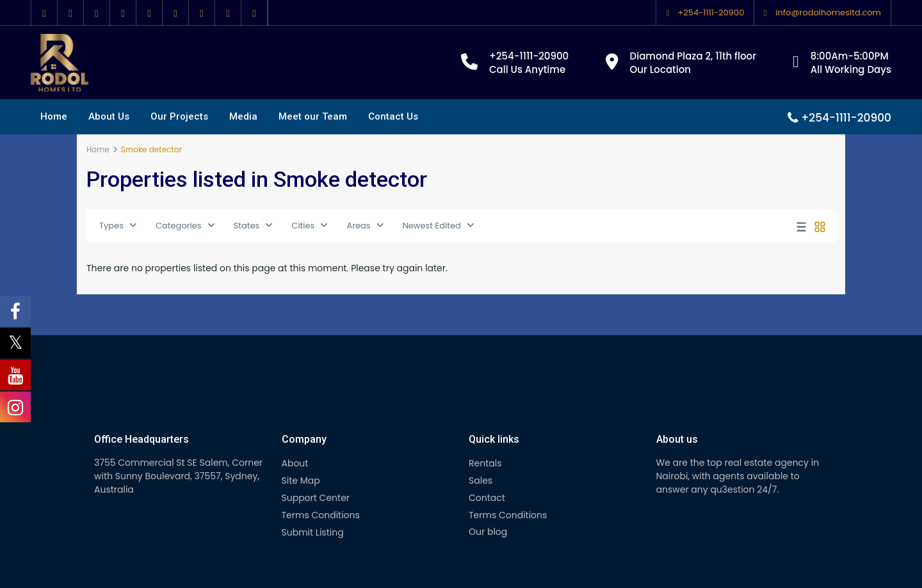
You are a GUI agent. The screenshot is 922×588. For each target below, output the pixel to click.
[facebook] (44, 13)
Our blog (488, 532)
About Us (109, 116)
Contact (487, 498)
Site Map (301, 481)
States (247, 226)
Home (54, 116)
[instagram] (228, 13)
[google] (97, 13)
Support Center (316, 498)
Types (111, 226)
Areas (358, 226)
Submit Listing (313, 532)
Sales (481, 481)
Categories (179, 226)
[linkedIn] (123, 13)
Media (243, 116)
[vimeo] (202, 13)
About (295, 463)
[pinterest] (150, 13)
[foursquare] (255, 13)
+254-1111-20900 (711, 12)
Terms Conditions (321, 515)
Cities (303, 226)
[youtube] (176, 13)
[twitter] (71, 13)
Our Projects (179, 116)
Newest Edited (432, 226)
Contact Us (393, 116)
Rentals (485, 463)
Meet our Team (313, 116)
